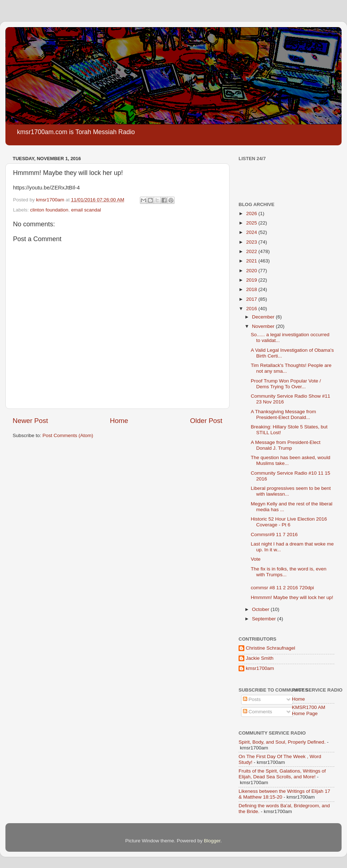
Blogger (212, 841)
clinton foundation (49, 210)
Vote (256, 559)
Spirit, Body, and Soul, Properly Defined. (282, 742)
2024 (252, 232)
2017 (252, 299)
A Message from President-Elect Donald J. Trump (286, 445)
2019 (252, 280)
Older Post (206, 421)
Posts (252, 699)
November (264, 326)
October (261, 609)
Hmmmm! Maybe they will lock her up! (292, 597)
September (265, 619)
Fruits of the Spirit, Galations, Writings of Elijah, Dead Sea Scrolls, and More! (282, 774)
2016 (252, 309)
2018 (252, 289)
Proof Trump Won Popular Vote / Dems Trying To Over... (286, 384)
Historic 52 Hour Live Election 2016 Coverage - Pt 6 (289, 522)
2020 (252, 271)
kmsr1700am (260, 668)
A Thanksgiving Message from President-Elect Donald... (284, 414)
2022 (252, 251)
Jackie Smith (260, 658)
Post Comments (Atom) (68, 435)
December (264, 317)
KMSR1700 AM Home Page (309, 710)
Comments (258, 712)
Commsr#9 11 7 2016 (274, 535)
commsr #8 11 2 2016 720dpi (282, 588)
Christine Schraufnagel (271, 648)
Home (119, 421)
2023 (252, 242)
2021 (252, 261)
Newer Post (30, 421)
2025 (252, 223)
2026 (252, 213)
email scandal (86, 210)
